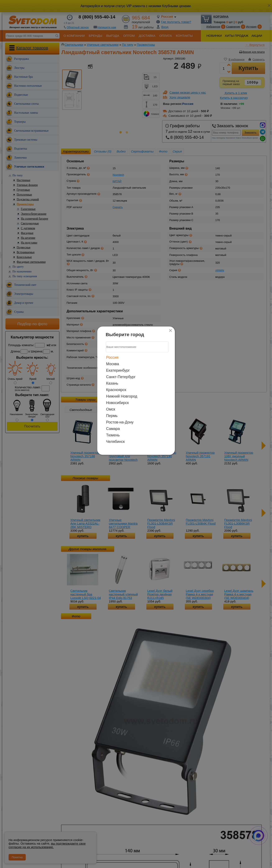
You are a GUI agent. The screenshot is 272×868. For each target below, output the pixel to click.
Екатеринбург (118, 370)
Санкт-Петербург (121, 377)
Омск (111, 409)
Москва (113, 364)
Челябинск (116, 441)
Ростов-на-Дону (120, 422)
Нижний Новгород (122, 396)
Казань (112, 383)
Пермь (112, 416)
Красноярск (116, 390)
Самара (113, 428)
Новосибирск (118, 403)
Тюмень (113, 435)
